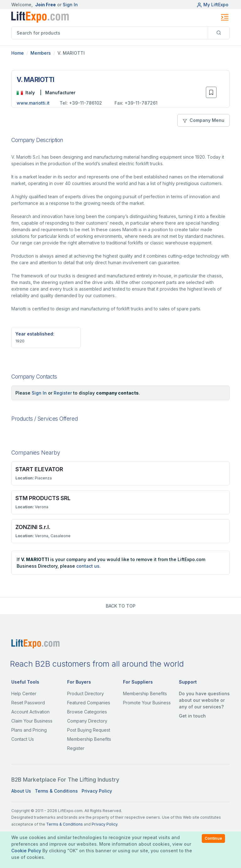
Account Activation (30, 712)
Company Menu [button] (204, 120)
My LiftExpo (212, 5)
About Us (21, 791)
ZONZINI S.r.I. (33, 527)
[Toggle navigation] (225, 17)
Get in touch (192, 716)
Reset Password (28, 703)
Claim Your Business (32, 721)
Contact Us (23, 739)
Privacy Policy (97, 791)
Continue (213, 838)
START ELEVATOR (39, 469)
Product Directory (86, 693)
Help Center (24, 693)
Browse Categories (87, 712)
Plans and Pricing (29, 730)
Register (63, 393)
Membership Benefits (89, 739)
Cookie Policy (26, 851)
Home (18, 53)
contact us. (88, 566)
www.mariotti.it (33, 103)
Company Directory (87, 721)
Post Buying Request (89, 730)
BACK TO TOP (121, 606)
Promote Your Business (147, 703)
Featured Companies (89, 703)
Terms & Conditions (56, 791)
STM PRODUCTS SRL (43, 498)
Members (41, 53)
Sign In (70, 5)
